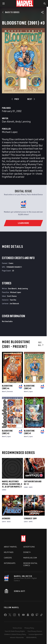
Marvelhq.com (30, 558)
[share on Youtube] (23, 615)
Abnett (4, 391)
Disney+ (27, 552)
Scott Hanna (12, 296)
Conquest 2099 (30, 518)
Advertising (29, 547)
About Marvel (11, 547)
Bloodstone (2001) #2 (7, 432)
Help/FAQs (9, 552)
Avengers (6, 518)
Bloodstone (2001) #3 (29, 387)
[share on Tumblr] (19, 615)
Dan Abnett (8, 121)
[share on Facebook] (5, 615)
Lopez (31, 391)
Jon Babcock (14, 303)
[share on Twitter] (10, 615)
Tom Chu (13, 300)
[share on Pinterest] (32, 615)
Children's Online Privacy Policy (15, 634)
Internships (10, 563)
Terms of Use (17, 628)
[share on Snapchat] (28, 615)
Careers (8, 558)
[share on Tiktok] (41, 615)
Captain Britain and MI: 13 (33, 483)
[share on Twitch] (37, 615)
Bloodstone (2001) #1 (29, 432)
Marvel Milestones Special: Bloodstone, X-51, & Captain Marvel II (12, 484)
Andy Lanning (23, 121)
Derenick (10, 391)
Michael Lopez (10, 132)
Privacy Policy (29, 628)
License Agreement (36, 634)
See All (41, 344)
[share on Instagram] (14, 615)
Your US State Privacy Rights (15, 631)
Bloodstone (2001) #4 (7, 387)
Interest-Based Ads (17, 637)
